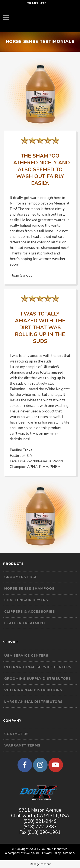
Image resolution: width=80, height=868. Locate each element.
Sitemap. (69, 853)
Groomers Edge (21, 577)
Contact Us (17, 734)
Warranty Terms (22, 745)
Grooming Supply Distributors (38, 679)
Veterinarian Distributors (33, 690)
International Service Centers (38, 667)
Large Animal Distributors (33, 702)
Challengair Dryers (26, 600)
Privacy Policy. (52, 853)
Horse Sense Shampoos (29, 589)
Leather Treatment (25, 623)
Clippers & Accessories (30, 612)
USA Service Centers (26, 656)
